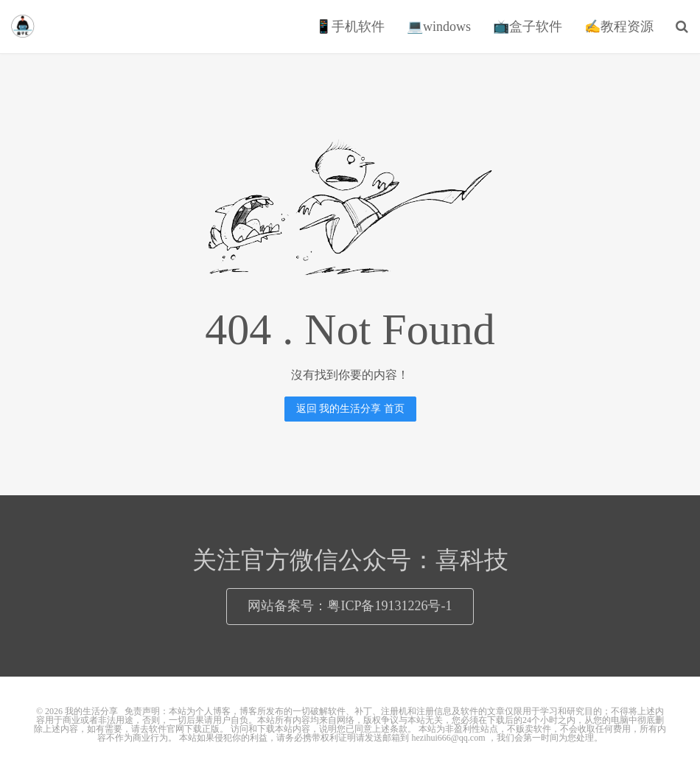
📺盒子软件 (528, 27)
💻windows (439, 27)
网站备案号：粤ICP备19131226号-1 (350, 606)
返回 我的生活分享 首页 (350, 409)
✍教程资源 (619, 27)
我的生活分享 (23, 27)
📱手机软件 (350, 27)
